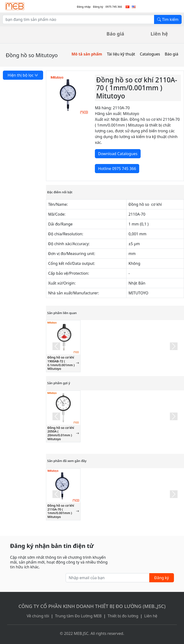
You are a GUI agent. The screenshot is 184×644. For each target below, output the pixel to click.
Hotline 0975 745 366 (117, 169)
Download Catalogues (118, 154)
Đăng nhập (84, 7)
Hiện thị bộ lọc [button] (23, 75)
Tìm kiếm (168, 19)
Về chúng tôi (38, 616)
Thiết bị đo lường (123, 616)
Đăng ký (98, 7)
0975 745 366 (114, 7)
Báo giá (115, 34)
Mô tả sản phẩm (87, 54)
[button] (56, 346)
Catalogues (150, 54)
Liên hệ (159, 34)
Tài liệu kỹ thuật (121, 54)
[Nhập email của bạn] (108, 578)
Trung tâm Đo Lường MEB (78, 616)
